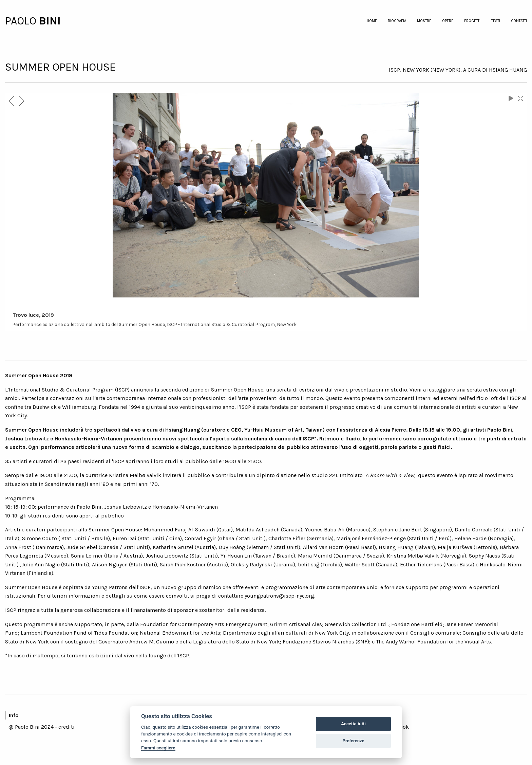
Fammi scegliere (158, 748)
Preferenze (354, 741)
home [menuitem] (372, 21)
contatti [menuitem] (519, 21)
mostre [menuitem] (424, 21)
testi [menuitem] (496, 21)
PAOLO (22, 21)
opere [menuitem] (448, 21)
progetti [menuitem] (472, 21)
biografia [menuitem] (397, 21)
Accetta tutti (353, 724)
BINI (50, 21)
